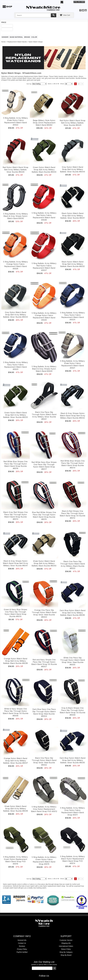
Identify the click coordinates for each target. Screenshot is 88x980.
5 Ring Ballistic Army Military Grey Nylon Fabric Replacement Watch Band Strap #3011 (72, 811)
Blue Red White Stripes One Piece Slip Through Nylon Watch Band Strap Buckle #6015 (44, 516)
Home (3, 42)
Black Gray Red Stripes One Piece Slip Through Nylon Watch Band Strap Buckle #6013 (15, 516)
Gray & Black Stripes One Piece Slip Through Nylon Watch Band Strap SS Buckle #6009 (72, 711)
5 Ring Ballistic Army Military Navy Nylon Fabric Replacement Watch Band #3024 (72, 316)
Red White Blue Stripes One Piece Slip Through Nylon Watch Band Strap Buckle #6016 (15, 465)
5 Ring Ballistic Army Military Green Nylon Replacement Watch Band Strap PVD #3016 (16, 860)
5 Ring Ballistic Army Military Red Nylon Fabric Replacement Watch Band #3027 (44, 267)
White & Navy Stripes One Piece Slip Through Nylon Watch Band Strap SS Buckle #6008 (16, 712)
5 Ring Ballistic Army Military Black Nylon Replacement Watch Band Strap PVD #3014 (72, 860)
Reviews (22, 946)
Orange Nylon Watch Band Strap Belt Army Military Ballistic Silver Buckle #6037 (16, 761)
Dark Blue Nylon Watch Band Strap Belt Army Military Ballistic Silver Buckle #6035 (73, 760)
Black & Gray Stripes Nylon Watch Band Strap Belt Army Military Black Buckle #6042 (73, 416)
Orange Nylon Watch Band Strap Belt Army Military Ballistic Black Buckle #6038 (15, 661)
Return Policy (66, 949)
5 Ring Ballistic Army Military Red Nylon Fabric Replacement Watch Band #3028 (44, 216)
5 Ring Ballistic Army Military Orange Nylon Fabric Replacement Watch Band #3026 (16, 265)
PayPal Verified (22, 952)
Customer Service (66, 940)
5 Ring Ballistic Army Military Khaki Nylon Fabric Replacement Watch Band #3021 (72, 364)
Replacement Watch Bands (17, 42)
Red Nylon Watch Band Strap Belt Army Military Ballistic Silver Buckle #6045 (73, 123)
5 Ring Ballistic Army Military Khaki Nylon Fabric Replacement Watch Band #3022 (16, 121)
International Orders (66, 946)
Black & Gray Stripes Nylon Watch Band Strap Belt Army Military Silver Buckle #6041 (15, 563)
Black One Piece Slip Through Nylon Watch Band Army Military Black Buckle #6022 (72, 565)
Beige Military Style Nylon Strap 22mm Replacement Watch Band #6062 (44, 123)
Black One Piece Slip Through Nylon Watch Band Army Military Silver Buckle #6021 (44, 416)
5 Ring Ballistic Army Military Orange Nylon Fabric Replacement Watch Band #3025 (44, 316)
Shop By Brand (66, 955)
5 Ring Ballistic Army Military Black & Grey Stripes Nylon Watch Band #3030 (16, 216)
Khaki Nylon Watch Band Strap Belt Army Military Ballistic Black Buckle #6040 (44, 563)
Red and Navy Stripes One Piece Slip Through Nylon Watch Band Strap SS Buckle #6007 (44, 663)
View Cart (67, 15)
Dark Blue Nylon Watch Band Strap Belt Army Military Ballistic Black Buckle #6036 (73, 613)
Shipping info (66, 943)
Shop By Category (66, 952)
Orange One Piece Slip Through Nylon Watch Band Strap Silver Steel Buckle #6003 (44, 614)
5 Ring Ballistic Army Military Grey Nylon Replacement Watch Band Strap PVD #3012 (44, 809)
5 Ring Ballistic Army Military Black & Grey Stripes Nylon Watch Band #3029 (44, 369)
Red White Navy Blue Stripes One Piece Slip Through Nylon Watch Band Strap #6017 (44, 466)
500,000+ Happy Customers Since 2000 (16, 2)
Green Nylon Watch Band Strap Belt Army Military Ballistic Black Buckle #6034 (44, 170)
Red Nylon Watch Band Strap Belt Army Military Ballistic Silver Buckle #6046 (15, 170)
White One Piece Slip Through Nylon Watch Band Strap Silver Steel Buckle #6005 (72, 661)
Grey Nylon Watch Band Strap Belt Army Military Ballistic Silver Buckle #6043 (15, 315)
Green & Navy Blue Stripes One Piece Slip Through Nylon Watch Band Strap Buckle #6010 (15, 613)
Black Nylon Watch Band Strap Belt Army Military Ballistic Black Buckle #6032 (72, 264)
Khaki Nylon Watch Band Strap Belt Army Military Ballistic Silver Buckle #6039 (16, 809)
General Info (22, 940)
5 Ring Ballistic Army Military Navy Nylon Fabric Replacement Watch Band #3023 (16, 366)
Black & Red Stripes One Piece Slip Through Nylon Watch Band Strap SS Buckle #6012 (72, 514)
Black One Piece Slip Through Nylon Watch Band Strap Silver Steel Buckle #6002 (44, 761)
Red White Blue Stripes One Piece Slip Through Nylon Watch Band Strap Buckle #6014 (73, 464)
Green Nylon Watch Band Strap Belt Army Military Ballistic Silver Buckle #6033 (15, 415)
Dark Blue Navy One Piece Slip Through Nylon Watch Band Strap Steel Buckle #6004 (44, 713)
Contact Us (22, 943)
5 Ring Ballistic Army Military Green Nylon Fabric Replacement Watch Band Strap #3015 (44, 861)
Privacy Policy (22, 949)
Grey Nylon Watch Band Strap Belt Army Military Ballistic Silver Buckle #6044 (73, 169)
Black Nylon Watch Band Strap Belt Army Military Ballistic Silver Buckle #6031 (73, 216)
